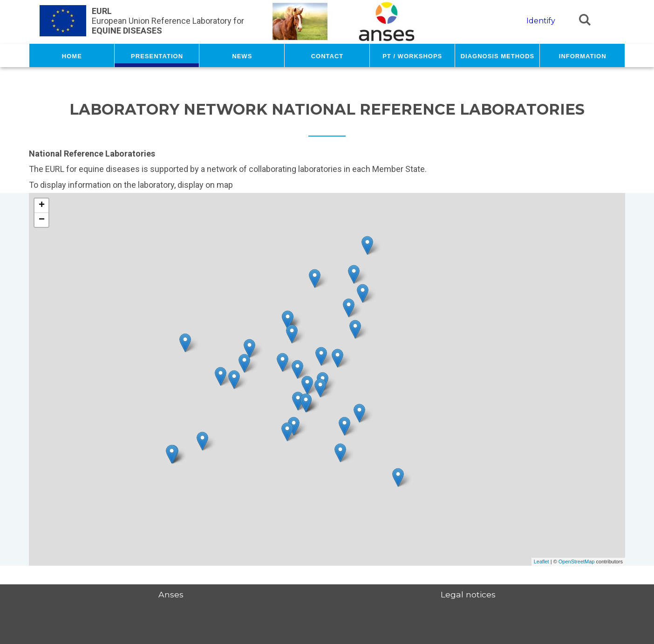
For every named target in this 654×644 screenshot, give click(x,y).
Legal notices (468, 594)
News (242, 55)
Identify (541, 21)
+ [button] (42, 206)
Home (72, 55)
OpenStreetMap (577, 562)
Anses (171, 594)
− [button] (42, 220)
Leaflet (542, 562)
